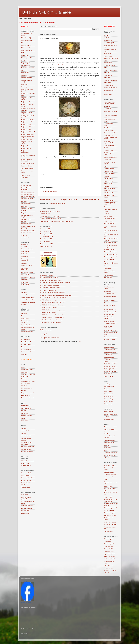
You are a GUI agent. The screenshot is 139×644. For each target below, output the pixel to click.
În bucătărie (107, 573)
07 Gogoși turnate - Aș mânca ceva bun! (52, 293)
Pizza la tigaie (108, 75)
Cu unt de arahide (27, 266)
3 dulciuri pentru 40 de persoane (50, 211)
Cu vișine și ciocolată (28, 272)
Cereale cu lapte (26, 473)
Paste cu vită (108, 497)
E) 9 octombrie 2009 (46, 239)
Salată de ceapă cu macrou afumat (110, 297)
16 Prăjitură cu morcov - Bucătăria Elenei (53, 315)
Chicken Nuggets (109, 43)
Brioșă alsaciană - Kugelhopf (27, 189)
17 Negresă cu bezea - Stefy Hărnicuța (52, 317)
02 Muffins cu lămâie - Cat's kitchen (51, 280)
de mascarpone (26, 436)
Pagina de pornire (69, 199)
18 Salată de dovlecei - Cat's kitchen (51, 320)
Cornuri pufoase (26, 204)
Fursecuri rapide (26, 349)
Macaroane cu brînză (28, 68)
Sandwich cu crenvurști (108, 327)
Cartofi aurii (107, 109)
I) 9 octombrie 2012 (46, 246)
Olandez (106, 445)
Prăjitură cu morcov (27, 119)
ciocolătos (24, 372)
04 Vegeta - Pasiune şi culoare (49, 285)
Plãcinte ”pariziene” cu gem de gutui (28, 227)
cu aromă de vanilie (27, 300)
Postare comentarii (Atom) (57, 204)
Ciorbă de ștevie (109, 357)
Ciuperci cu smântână (111, 157)
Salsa (106, 450)
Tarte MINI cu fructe (27, 168)
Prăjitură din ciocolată (28, 137)
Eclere (23, 60)
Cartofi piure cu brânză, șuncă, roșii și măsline (111, 137)
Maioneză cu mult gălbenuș (109, 437)
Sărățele (106, 417)
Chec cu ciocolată (27, 43)
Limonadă (24, 313)
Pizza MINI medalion (110, 80)
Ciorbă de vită (108, 355)
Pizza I (106, 68)
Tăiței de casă (108, 566)
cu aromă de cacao (27, 295)
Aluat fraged (108, 384)
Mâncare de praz (109, 193)
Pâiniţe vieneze (109, 404)
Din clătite (24, 386)
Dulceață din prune (27, 506)
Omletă (106, 198)
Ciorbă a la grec (109, 347)
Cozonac (24, 206)
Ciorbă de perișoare (110, 352)
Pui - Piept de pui (109, 249)
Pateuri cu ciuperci (110, 65)
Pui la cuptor (108, 266)
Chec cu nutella (26, 45)
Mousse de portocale (28, 452)
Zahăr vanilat (25, 513)
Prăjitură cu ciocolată (28, 102)
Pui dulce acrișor (109, 259)
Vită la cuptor (108, 278)
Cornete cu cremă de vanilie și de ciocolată (28, 195)
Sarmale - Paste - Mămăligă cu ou (51, 219)
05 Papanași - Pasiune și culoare (50, 288)
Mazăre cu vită (108, 184)
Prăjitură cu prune (27, 124)
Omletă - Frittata (109, 200)
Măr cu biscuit (26, 475)
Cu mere (24, 379)
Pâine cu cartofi (109, 396)
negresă (24, 418)
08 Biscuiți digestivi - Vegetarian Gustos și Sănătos (56, 295)
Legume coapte (109, 179)
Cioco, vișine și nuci (27, 370)
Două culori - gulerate (28, 277)
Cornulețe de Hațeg (27, 58)
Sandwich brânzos (110, 321)
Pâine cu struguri (109, 399)
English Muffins (109, 391)
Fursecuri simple (26, 352)
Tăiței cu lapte (26, 487)
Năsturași (24, 354)
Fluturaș (24, 391)
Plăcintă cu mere (27, 233)
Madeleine (24, 70)
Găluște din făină (109, 549)
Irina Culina (24, 581)
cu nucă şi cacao (27, 416)
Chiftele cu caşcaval (110, 148)
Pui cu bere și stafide (110, 254)
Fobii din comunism (46, 330)
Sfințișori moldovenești (25, 236)
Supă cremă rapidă (110, 522)
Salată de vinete (109, 314)
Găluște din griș (109, 551)
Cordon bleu (108, 160)
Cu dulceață (25, 251)
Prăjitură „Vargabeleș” (28, 163)
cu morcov (24, 413)
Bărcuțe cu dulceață (27, 192)
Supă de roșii (108, 374)
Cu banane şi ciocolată (25, 246)
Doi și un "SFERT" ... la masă (47, 12)
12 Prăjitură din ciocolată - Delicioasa (51, 305)
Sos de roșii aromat (110, 455)
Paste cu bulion (109, 221)
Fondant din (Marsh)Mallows (26, 464)
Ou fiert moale (108, 486)
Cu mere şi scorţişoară (25, 260)
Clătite (23, 53)
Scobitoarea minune (110, 515)
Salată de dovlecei (110, 300)
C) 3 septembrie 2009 (47, 234)
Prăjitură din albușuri (28, 134)
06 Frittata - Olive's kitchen (48, 290)
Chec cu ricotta (26, 48)
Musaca (106, 186)
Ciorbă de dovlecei (110, 350)
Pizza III (106, 73)
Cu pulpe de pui (45, 214)
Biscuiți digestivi (26, 344)
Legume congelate (110, 554)
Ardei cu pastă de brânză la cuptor (109, 103)
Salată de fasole (109, 303)
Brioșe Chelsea (26, 185)
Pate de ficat (108, 63)
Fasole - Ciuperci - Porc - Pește (50, 216)
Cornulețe (24, 201)
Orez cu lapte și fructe (28, 478)
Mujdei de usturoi (109, 443)
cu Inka (24, 411)
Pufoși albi (24, 282)
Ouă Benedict (108, 216)
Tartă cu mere (26, 175)
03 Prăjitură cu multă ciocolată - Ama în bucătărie (55, 283)
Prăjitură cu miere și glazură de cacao (27, 116)
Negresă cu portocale (28, 393)
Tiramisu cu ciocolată (28, 398)
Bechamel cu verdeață (111, 427)
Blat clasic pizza (109, 386)
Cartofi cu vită (108, 128)
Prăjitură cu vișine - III (28, 132)
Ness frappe (25, 318)
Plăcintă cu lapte (26, 480)
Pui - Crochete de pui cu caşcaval (110, 246)
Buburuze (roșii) (109, 465)
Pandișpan (25, 84)
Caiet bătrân (108, 541)
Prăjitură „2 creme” (27, 139)
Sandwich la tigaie (109, 339)
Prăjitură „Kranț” (26, 148)
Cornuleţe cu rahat (27, 199)
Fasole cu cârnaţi (109, 169)
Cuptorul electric (109, 546)
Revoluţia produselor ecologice (50, 338)
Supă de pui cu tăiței (110, 371)
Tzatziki (106, 458)
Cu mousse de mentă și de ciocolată (28, 382)
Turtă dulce (25, 178)
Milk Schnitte (25, 73)
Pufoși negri (25, 285)
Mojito (23, 316)
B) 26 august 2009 (46, 231)
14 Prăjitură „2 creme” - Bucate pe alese (52, 310)
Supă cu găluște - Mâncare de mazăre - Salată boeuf (56, 221)
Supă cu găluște (109, 369)
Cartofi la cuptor (109, 130)
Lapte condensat (26, 508)
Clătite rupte (25, 55)
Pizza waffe (107, 83)
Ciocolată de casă (27, 50)
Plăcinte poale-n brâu (28, 230)
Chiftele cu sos (108, 150)
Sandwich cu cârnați (110, 330)
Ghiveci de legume (110, 174)
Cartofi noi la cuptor (110, 133)
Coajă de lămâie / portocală (27, 498)
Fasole (106, 166)
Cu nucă (24, 263)
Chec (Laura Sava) (27, 40)
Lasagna (107, 176)
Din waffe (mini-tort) (27, 388)
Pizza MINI (107, 78)
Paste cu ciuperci (109, 224)
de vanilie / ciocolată (28, 447)
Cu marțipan (25, 256)
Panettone (24, 280)
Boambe (24, 347)
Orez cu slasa (108, 207)
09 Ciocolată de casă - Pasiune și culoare (53, 297)
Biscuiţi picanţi (108, 412)
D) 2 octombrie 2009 (46, 236)
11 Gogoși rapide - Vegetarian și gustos (52, 302)
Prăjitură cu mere (27, 113)
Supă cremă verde (110, 366)
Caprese (106, 38)
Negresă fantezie (27, 78)
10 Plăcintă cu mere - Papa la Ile (50, 300)
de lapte (24, 433)
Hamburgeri (107, 54)
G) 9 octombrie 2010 (46, 244)
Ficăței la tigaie (108, 171)
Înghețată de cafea (27, 332)
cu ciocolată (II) (26, 408)
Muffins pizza (108, 56)
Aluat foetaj (25, 495)
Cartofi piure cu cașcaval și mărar (109, 142)
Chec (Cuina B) (26, 38)
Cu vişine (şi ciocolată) (25, 269)
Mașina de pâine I (109, 556)
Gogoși (24, 213)
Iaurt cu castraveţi (109, 429)
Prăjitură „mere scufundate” (26, 152)
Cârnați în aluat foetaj (110, 414)
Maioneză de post (109, 440)
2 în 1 (23, 367)
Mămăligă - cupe (109, 195)
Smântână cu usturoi (110, 453)
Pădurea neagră (26, 395)
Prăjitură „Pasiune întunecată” (27, 160)
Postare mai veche (91, 199)
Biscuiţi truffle (25, 339)
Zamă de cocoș (109, 376)
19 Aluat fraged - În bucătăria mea (51, 322)
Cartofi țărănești (109, 145)
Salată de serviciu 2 (110, 312)
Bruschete (107, 106)
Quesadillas (107, 268)
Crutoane (107, 389)
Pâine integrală (108, 401)
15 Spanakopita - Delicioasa (49, 312)
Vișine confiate (26, 511)
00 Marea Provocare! (47, 275)
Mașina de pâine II (110, 559)
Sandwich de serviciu (110, 337)
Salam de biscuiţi (27, 166)
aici (80, 342)
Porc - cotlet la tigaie (110, 243)
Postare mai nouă (48, 199)
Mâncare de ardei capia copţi (109, 189)
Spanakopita (108, 94)
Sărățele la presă (109, 419)
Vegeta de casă (109, 568)
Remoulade (107, 448)
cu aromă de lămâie (27, 297)
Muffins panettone (27, 224)
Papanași (24, 87)
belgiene (24, 292)
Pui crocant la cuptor (110, 252)
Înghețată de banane (28, 325)
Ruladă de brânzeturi (110, 88)
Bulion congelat (109, 539)
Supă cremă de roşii (110, 364)
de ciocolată (25, 431)
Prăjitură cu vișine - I (28, 127)
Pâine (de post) (109, 394)
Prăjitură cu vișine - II (28, 129)
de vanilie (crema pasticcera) (27, 443)
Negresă (24, 75)
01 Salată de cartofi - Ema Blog (50, 278)
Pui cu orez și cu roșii (110, 257)
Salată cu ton (108, 291)
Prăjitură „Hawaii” (27, 146)
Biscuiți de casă (26, 342)
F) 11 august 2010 (46, 241)
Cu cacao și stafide (27, 249)
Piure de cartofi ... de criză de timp (110, 500)
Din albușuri (25, 275)
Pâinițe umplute (109, 85)
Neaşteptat (43, 334)
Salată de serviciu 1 (110, 309)
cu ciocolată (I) (26, 406)
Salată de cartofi (109, 294)
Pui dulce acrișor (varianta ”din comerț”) (111, 263)
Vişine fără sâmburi (110, 570)
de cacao (24, 428)
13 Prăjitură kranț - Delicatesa (49, 307)
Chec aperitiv (108, 40)
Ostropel (106, 214)
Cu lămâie (24, 254)
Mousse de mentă (27, 449)
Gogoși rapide (26, 63)
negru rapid (25, 421)
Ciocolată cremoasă (27, 461)
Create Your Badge (26, 602)
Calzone (106, 35)
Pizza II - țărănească (110, 70)
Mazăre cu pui (108, 181)
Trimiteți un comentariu (50, 191)
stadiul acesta (59, 65)
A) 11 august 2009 (46, 229)
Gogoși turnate (26, 65)
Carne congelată (109, 544)
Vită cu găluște (108, 275)
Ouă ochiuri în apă (110, 219)
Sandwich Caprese (110, 324)
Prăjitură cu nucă (27, 122)
